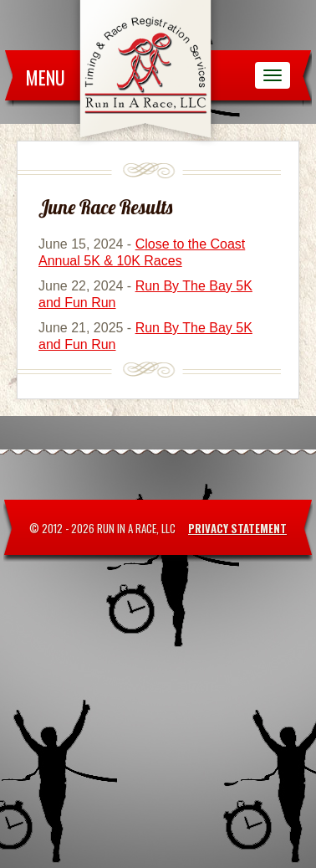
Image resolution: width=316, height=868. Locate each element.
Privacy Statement (237, 528)
